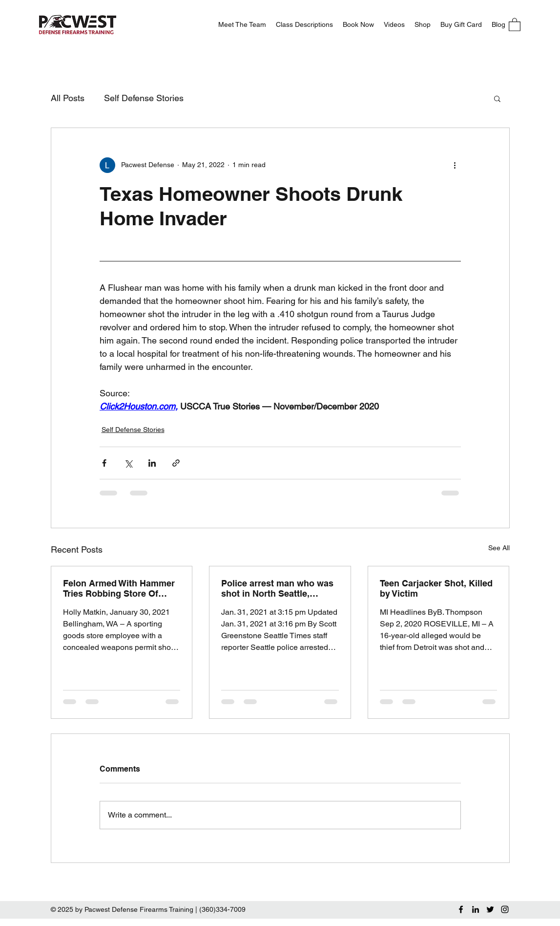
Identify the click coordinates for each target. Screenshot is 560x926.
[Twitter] (490, 909)
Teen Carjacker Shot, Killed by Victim (436, 588)
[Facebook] (461, 909)
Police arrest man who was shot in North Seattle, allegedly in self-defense (277, 588)
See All (499, 548)
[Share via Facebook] (104, 463)
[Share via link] (176, 463)
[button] (515, 24)
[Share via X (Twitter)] (128, 463)
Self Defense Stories (144, 98)
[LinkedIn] (476, 909)
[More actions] (455, 165)
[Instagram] (505, 909)
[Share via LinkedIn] (152, 463)
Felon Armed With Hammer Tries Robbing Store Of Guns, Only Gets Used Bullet (119, 588)
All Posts (68, 98)
